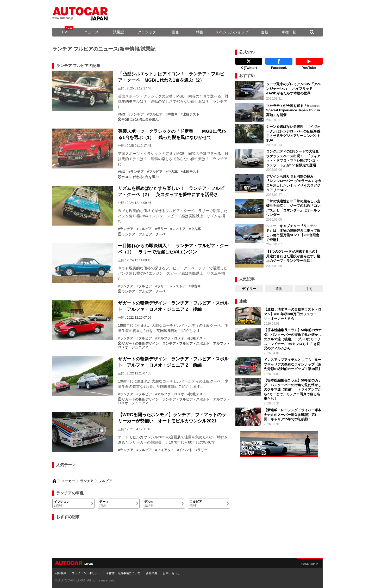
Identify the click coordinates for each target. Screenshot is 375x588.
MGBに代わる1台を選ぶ (140, 120)
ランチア (137, 114)
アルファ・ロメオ (171, 338)
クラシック (147, 32)
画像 (175, 32)
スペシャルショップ (232, 32)
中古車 (173, 114)
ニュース (91, 32)
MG (123, 114)
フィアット (165, 450)
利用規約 (61, 573)
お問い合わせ (171, 573)
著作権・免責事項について (123, 573)
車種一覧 (289, 32)
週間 (279, 289)
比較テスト (191, 114)
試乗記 (118, 32)
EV (64, 32)
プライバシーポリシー (86, 573)
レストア (179, 229)
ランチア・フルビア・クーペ (144, 234)
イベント (186, 450)
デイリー (249, 289)
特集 (200, 32)
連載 (265, 32)
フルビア (156, 114)
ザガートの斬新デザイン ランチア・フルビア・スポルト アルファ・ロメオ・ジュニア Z (174, 345)
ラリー (162, 229)
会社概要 (152, 573)
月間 (309, 289)
